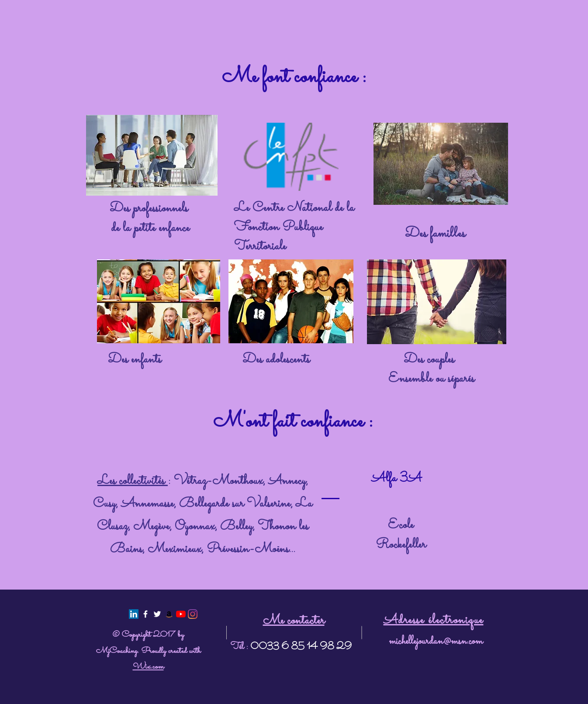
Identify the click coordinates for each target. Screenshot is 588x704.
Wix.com (148, 667)
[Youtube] (181, 614)
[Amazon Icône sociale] (169, 614)
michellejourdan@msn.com (436, 642)
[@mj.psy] (193, 614)
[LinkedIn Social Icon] (134, 614)
